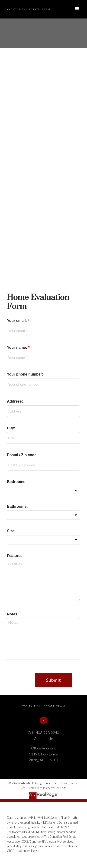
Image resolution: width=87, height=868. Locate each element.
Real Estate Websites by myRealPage (43, 788)
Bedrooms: (17, 482)
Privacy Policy (68, 783)
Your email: (17, 321)
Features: (15, 556)
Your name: (18, 347)
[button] (43, 720)
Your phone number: (25, 374)
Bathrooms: (17, 506)
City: (11, 428)
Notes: (13, 614)
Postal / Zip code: (22, 455)
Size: (11, 531)
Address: (15, 401)
